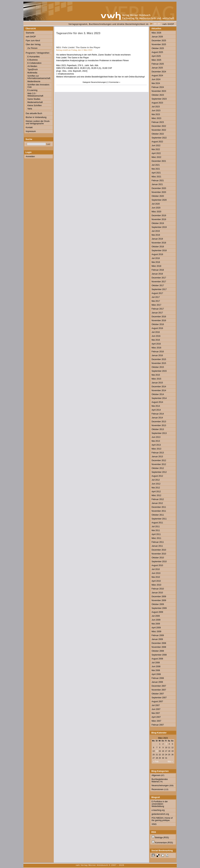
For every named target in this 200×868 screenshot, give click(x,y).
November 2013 (159, 425)
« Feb (156, 762)
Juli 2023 (156, 107)
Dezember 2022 (159, 126)
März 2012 (156, 495)
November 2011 (159, 511)
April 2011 (156, 534)
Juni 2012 (156, 484)
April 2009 (156, 628)
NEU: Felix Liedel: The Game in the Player (78, 47)
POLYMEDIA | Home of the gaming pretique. (162, 819)
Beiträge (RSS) (160, 838)
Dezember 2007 (159, 686)
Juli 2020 (156, 204)
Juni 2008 (156, 667)
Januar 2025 (157, 68)
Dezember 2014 (159, 387)
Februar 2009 (158, 635)
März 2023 (156, 118)
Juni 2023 (156, 111)
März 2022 (156, 157)
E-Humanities (34, 57)
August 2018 (157, 254)
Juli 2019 (156, 231)
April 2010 (156, 581)
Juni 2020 (156, 208)
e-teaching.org (158, 810)
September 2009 (159, 608)
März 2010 (156, 585)
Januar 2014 (157, 418)
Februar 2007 (158, 725)
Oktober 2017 (158, 286)
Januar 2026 (157, 37)
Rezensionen (158, 789)
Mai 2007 (156, 713)
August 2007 (157, 701)
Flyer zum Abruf (33, 41)
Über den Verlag (33, 44)
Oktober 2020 (158, 196)
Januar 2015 (157, 383)
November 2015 (159, 363)
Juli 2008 (156, 663)
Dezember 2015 (159, 359)
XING (154, 824)
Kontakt (29, 127)
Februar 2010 (158, 589)
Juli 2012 (156, 480)
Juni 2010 (156, 573)
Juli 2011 (156, 527)
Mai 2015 (156, 375)
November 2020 (159, 192)
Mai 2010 (156, 577)
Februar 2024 (158, 87)
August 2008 (157, 659)
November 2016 (159, 320)
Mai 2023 (156, 114)
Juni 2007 (156, 709)
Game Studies (34, 99)
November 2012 (159, 464)
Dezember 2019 (159, 216)
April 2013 (156, 445)
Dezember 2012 (159, 460)
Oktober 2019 (158, 223)
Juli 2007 (156, 705)
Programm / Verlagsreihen (38, 53)
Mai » (170, 762)
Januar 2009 (157, 639)
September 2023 (159, 99)
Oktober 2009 (158, 604)
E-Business (33, 60)
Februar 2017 (158, 309)
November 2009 (159, 600)
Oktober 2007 (158, 694)
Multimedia (32, 73)
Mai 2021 (156, 169)
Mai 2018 (156, 262)
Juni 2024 (156, 79)
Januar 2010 (157, 593)
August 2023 (157, 103)
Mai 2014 (156, 406)
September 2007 (159, 698)
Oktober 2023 (158, 95)
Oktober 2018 (158, 247)
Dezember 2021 (159, 161)
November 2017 (159, 282)
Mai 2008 (156, 670)
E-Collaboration (34, 63)
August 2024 (157, 76)
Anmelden (30, 157)
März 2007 (156, 721)
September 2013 (159, 433)
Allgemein (156, 775)
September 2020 (159, 200)
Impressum (31, 131)
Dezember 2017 (159, 278)
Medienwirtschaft (35, 102)
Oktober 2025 (158, 48)
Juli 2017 (156, 297)
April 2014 (156, 410)
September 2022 (159, 138)
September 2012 (159, 472)
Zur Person (33, 48)
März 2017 (156, 305)
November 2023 (159, 91)
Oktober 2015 (158, 367)
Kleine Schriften (35, 105)
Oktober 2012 (158, 468)
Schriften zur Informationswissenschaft (39, 77)
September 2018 (159, 251)
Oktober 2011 (158, 515)
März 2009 (156, 632)
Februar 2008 (158, 678)
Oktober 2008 (158, 651)
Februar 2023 (158, 122)
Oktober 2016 (158, 324)
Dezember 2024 (159, 72)
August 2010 (157, 565)
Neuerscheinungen (99, 82)
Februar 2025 (158, 64)
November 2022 (159, 130)
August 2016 (157, 328)
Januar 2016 (157, 355)
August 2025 (157, 52)
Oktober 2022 (158, 134)
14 (157, 751)
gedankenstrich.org (160, 814)
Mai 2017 (156, 301)
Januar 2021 (157, 184)
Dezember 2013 (159, 422)
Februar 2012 (158, 499)
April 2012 (156, 492)
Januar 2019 (157, 239)
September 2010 (159, 562)
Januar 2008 (157, 682)
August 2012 (157, 476)
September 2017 (159, 289)
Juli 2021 (156, 165)
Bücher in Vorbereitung (36, 117)
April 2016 (156, 344)
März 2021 (156, 177)
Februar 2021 (158, 181)
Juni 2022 (156, 146)
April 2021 (156, 173)
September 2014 (159, 398)
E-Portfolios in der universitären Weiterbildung (160, 804)
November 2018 (159, 243)
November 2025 (159, 44)
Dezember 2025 (159, 41)
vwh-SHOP (168, 24)
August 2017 (157, 293)
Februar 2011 (158, 542)
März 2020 (156, 212)
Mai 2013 (156, 441)
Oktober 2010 (158, 558)
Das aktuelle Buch (34, 113)
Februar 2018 (158, 270)
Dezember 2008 (159, 643)
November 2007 (159, 690)
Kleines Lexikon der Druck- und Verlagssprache (38, 122)
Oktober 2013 (158, 429)
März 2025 (156, 60)
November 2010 (159, 554)
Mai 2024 (156, 83)
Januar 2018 (157, 274)
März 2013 (156, 449)
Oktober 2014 (158, 394)
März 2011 (156, 538)
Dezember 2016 (159, 317)
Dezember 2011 (159, 507)
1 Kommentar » (114, 82)
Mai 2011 (156, 530)
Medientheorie (34, 81)
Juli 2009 (156, 616)
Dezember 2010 (159, 550)
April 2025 (156, 56)
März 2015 (156, 379)
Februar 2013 (158, 453)
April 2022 (156, 153)
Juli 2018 (156, 258)
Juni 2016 (156, 336)
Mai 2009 (156, 624)
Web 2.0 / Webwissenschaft (35, 95)
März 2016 (156, 348)
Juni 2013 (156, 437)
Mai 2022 (156, 149)
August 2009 (157, 612)
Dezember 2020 (159, 188)
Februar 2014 (158, 414)
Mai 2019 (156, 235)
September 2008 (159, 655)
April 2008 (156, 674)
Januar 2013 (157, 457)
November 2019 (159, 219)
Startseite (30, 33)
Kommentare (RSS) (162, 843)
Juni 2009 (156, 620)
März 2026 (156, 33)
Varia (30, 109)
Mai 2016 (156, 340)
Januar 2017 (157, 313)
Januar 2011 (157, 546)
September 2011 (159, 519)
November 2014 (159, 390)
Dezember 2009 (159, 597)
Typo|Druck (33, 69)
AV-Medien (32, 66)
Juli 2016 (156, 332)
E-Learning (32, 90)
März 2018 (156, 266)
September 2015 (159, 371)
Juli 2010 (156, 569)
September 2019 (159, 227)
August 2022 (157, 142)
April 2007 (156, 717)
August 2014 (157, 402)
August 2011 (157, 523)
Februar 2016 (158, 352)
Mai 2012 (156, 488)
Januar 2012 (157, 503)
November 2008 (159, 647)
